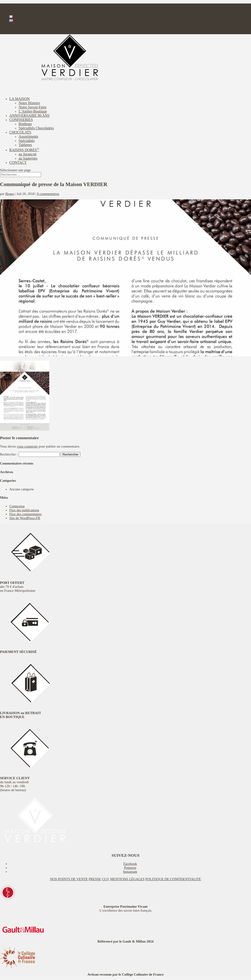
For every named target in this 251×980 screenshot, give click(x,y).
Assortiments (28, 136)
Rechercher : (9, 454)
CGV (106, 879)
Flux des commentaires (25, 514)
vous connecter (27, 446)
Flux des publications (24, 510)
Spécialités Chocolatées (36, 128)
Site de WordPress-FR (25, 518)
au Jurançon (28, 154)
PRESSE (95, 879)
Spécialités (27, 141)
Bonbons (25, 124)
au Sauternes (28, 158)
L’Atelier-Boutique (33, 111)
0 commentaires (48, 194)
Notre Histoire (29, 103)
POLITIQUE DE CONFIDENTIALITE (173, 879)
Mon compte (18, 25)
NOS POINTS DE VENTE (69, 879)
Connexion (17, 506)
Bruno (10, 194)
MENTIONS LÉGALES (127, 879)
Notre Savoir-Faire (33, 107)
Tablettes (25, 145)
